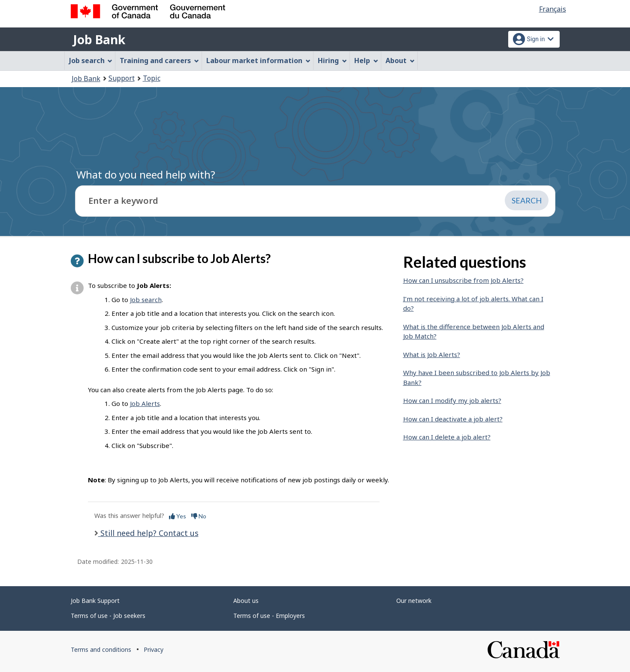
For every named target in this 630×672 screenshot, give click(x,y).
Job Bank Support (95, 601)
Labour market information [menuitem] (258, 61)
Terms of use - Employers (269, 616)
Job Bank (99, 39)
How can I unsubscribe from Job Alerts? (463, 280)
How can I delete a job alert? (447, 437)
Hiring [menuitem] (332, 61)
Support (122, 78)
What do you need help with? (146, 174)
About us (246, 601)
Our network (414, 601)
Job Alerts (145, 403)
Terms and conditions (101, 649)
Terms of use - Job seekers (108, 616)
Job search (146, 300)
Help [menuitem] (366, 61)
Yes (178, 516)
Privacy (154, 649)
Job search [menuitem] (91, 61)
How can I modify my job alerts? (452, 400)
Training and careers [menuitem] (159, 61)
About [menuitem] (400, 61)
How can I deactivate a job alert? (453, 419)
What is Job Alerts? (432, 354)
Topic (152, 78)
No (199, 516)
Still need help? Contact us (148, 533)
